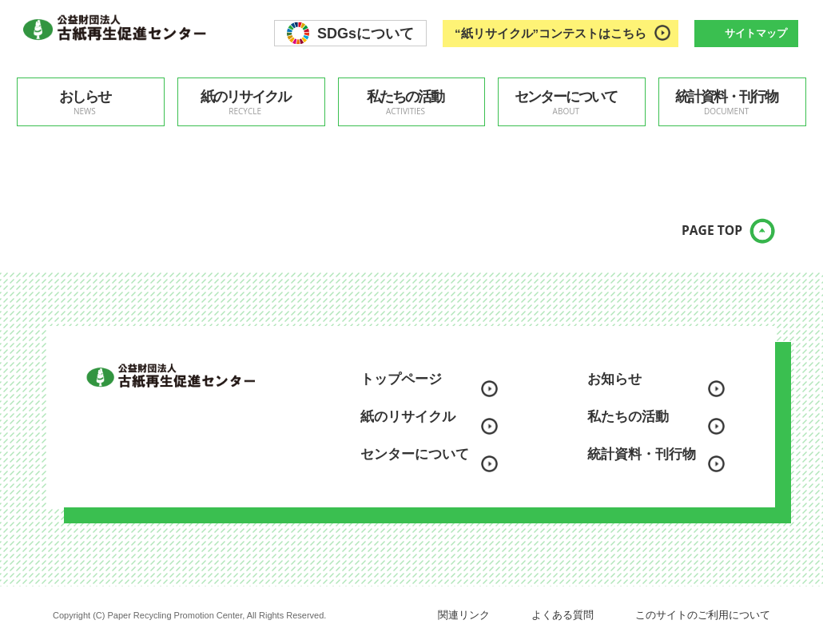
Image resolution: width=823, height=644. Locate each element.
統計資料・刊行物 (726, 103)
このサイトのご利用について (703, 615)
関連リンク (464, 615)
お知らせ (614, 379)
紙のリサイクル (245, 103)
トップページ (401, 379)
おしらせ (85, 103)
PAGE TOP (699, 240)
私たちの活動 (406, 103)
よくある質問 (563, 615)
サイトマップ (756, 33)
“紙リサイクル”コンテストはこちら (551, 33)
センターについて (566, 103)
